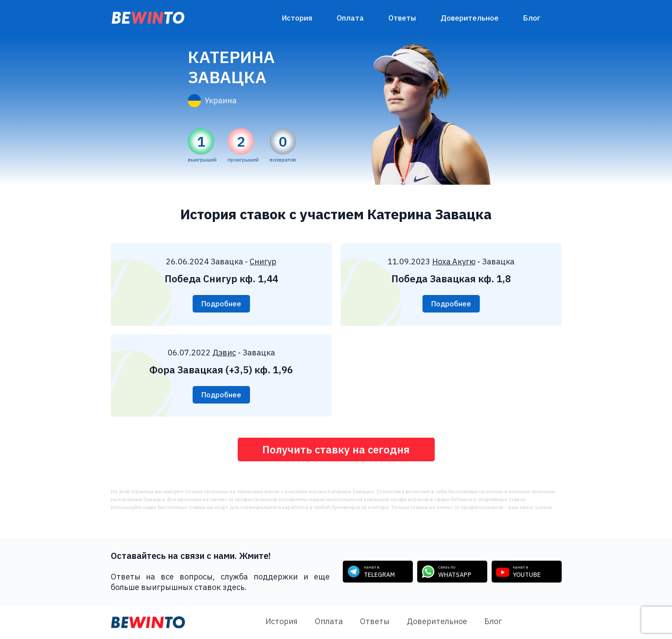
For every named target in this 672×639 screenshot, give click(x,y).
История (297, 18)
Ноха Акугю (454, 262)
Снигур (263, 262)
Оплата (350, 18)
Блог (532, 18)
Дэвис (224, 353)
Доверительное (470, 18)
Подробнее (221, 304)
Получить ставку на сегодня (336, 449)
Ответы (402, 18)
